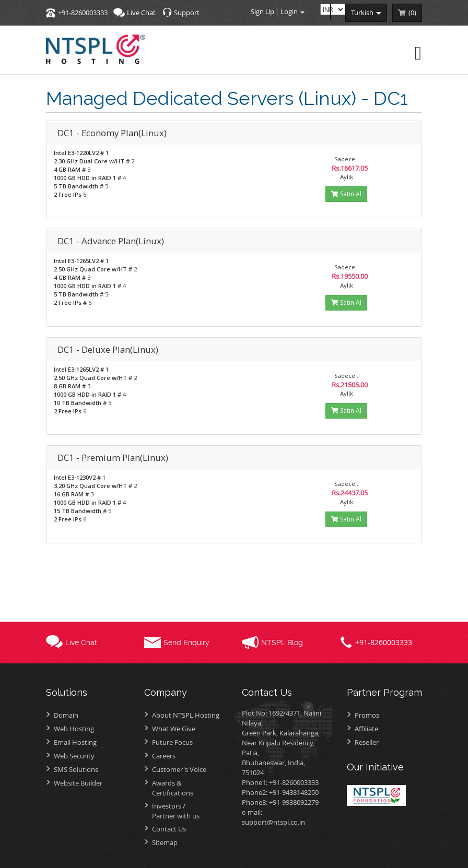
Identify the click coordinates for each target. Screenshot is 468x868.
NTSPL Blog (282, 643)
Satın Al (346, 194)
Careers (164, 756)
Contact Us (169, 829)
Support (187, 13)
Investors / (189, 811)
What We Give (174, 729)
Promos (367, 715)
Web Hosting (74, 729)
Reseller (367, 742)
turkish (366, 13)
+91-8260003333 (83, 13)
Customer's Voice (179, 769)
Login (292, 11)
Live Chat (141, 13)
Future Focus (172, 742)
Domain (66, 715)
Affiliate (366, 729)
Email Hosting (75, 742)
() (412, 13)
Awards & (189, 788)
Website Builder (78, 783)
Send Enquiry (186, 643)
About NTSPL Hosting (186, 715)
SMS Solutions (76, 769)
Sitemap (165, 842)
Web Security (74, 756)
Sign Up (262, 11)
